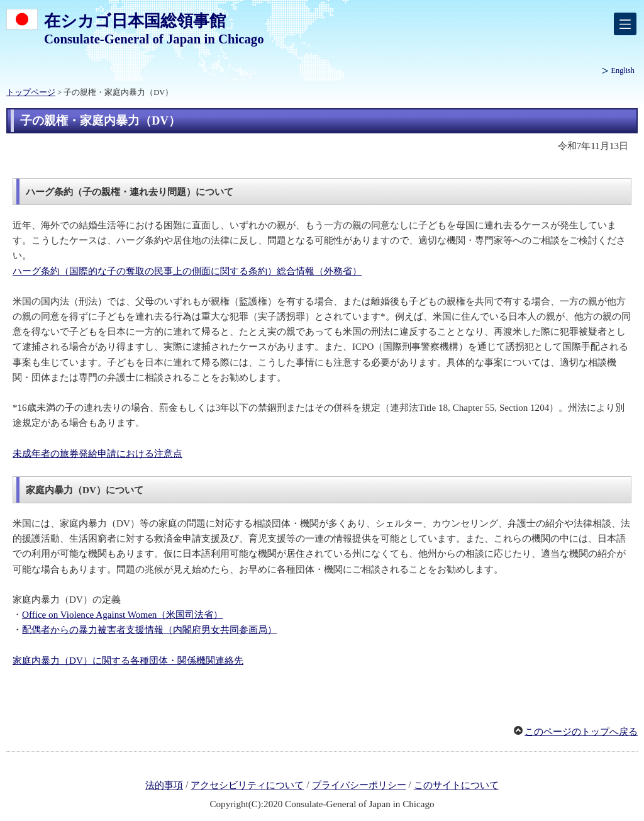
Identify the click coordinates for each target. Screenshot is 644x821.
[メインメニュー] (625, 24)
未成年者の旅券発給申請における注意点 (97, 454)
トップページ (31, 92)
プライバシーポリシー (359, 786)
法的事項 (164, 786)
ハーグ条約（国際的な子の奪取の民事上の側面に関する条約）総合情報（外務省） (187, 271)
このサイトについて (456, 786)
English (623, 70)
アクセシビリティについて (247, 786)
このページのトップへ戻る (581, 732)
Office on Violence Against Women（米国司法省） (122, 615)
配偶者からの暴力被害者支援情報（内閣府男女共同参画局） (149, 630)
